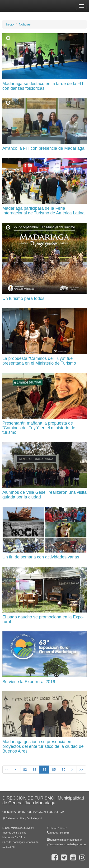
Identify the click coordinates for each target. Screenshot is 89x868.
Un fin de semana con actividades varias (41, 557)
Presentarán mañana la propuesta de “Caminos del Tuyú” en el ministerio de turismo (39, 428)
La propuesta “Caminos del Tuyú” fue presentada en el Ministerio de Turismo (39, 361)
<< (7, 770)
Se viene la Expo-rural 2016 (29, 682)
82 (25, 770)
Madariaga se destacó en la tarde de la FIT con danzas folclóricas (43, 86)
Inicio (10, 24)
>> (81, 770)
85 (54, 770)
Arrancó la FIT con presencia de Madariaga (43, 148)
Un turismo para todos (23, 298)
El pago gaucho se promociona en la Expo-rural (43, 619)
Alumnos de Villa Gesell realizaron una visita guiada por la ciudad (44, 495)
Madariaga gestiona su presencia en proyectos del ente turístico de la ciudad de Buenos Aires (43, 746)
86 (64, 770)
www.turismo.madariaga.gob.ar (68, 844)
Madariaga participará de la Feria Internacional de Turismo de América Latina (43, 211)
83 (35, 770)
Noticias (25, 24)
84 (44, 769)
